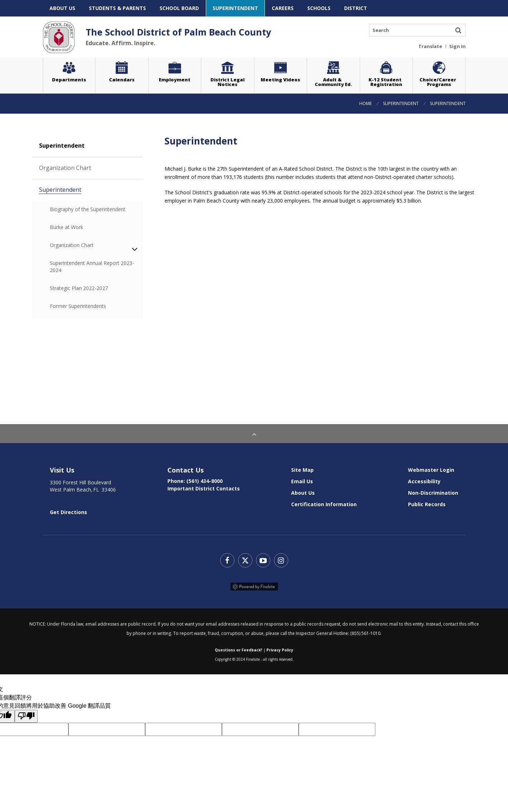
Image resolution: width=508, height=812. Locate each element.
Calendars (122, 80)
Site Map (302, 470)
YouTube (263, 560)
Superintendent (401, 104)
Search (459, 30)
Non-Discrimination (433, 493)
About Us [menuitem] (62, 8)
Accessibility (424, 481)
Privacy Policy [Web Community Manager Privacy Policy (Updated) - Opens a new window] (280, 650)
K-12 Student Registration (386, 82)
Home (365, 104)
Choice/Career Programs (439, 82)
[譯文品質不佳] (26, 716)
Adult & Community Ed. (333, 82)
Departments (69, 80)
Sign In (457, 46)
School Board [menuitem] (179, 8)
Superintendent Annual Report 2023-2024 (92, 267)
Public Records (427, 504)
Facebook (227, 560)
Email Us (302, 481)
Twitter (245, 560)
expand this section (139, 249)
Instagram (281, 560)
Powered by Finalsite (254, 587)
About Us (303, 493)
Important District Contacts (204, 488)
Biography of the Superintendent (88, 209)
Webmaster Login (431, 470)
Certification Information (324, 504)
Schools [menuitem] (319, 8)
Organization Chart (91, 168)
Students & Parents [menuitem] (117, 8)
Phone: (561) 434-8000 (195, 481)
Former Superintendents (78, 306)
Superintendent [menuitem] (235, 8)
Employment (175, 80)
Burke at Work (96, 227)
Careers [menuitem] (283, 8)
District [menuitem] (356, 8)
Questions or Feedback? (239, 650)
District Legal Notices (232, 74)
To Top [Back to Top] (254, 433)
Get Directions (68, 512)
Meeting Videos (284, 71)
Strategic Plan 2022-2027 (79, 288)
